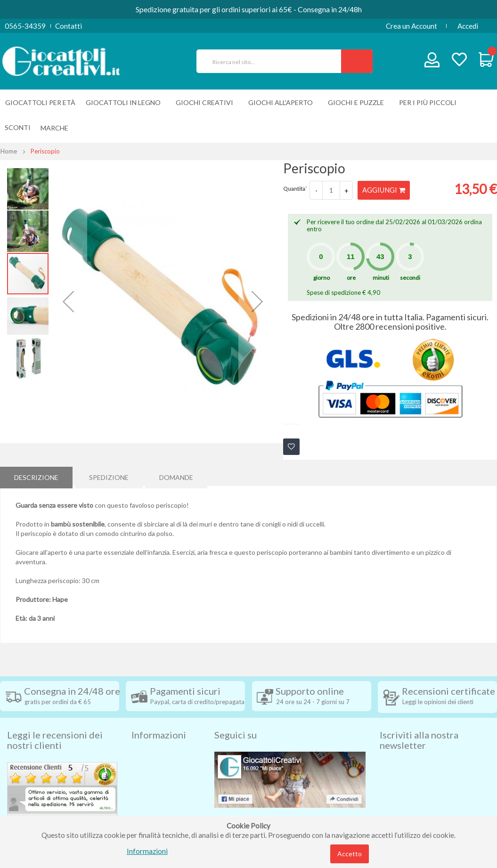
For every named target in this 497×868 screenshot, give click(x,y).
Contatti (69, 26)
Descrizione (36, 476)
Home (9, 151)
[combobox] (273, 61)
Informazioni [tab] (159, 718)
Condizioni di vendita (164, 754)
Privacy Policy (154, 796)
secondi (410, 278)
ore (351, 278)
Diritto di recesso (159, 768)
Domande (176, 476)
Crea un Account (411, 26)
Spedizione (109, 476)
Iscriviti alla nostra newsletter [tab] (419, 723)
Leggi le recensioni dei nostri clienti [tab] (55, 723)
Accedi (468, 26)
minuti (381, 278)
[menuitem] (57, 128)
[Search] (357, 61)
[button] (68, 302)
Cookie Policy (153, 811)
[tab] (36, 476)
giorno (322, 278)
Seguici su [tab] (236, 718)
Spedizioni (147, 740)
